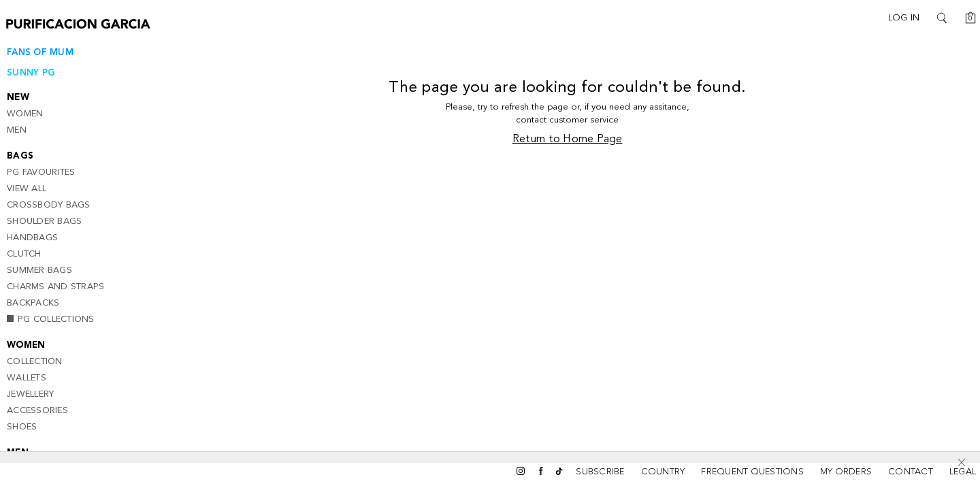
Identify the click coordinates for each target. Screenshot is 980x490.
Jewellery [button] (30, 394)
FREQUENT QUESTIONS (752, 472)
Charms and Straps (55, 287)
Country (663, 472)
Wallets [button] (27, 378)
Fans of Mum (40, 53)
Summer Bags (39, 271)
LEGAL (963, 472)
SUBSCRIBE (600, 472)
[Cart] (966, 18)
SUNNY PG (31, 73)
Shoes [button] (22, 427)
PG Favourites (41, 173)
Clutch (24, 254)
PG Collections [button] (51, 320)
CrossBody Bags (49, 205)
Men (17, 130)
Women (25, 114)
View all (27, 189)
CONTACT (911, 472)
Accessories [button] (37, 411)
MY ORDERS (846, 472)
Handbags (32, 238)
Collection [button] (35, 362)
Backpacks (33, 303)
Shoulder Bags (44, 222)
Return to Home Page (573, 141)
